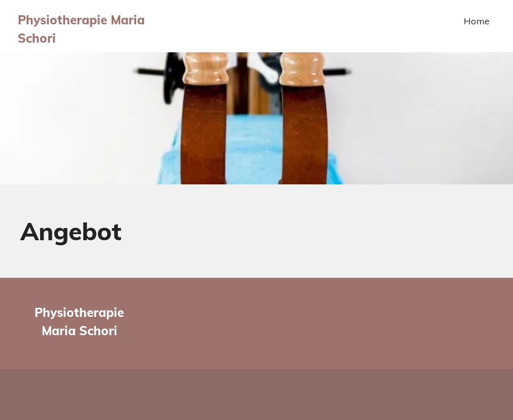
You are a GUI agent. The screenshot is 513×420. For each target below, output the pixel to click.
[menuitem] (477, 21)
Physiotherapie (79, 312)
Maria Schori (79, 331)
